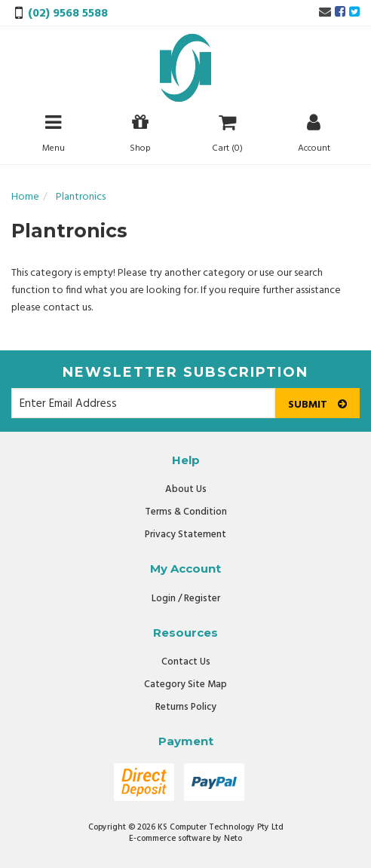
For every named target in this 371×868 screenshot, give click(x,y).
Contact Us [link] (186, 662)
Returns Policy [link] (186, 707)
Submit (317, 405)
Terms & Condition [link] (186, 512)
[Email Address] (143, 403)
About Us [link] (186, 489)
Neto (233, 839)
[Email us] (325, 13)
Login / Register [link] (186, 599)
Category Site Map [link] (185, 685)
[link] (340, 13)
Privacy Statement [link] (185, 535)
